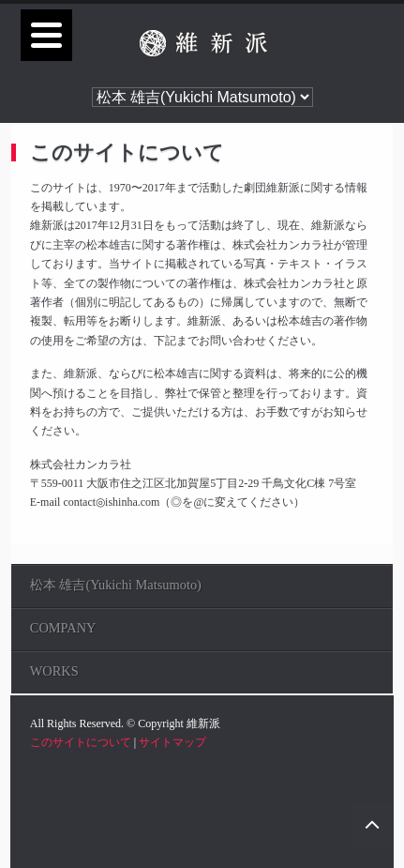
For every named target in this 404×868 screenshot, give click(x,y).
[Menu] (46, 35)
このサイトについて (81, 742)
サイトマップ (172, 742)
